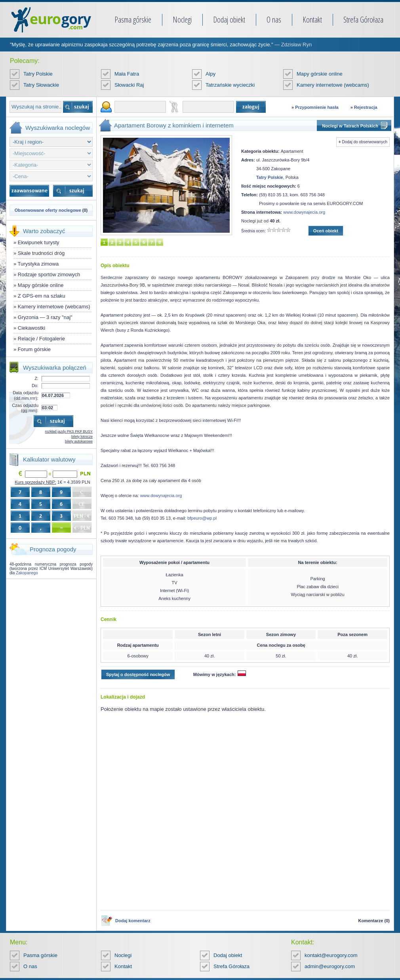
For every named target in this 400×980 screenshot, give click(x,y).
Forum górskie (34, 349)
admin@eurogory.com (330, 966)
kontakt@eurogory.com (331, 955)
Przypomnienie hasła (317, 107)
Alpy (210, 74)
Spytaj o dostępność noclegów (138, 674)
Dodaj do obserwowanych (365, 142)
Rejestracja (366, 107)
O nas (274, 20)
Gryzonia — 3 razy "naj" (45, 317)
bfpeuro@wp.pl (202, 518)
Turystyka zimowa (38, 264)
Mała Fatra (127, 74)
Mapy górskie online (320, 74)
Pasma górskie (133, 20)
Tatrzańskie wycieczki (230, 85)
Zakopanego (27, 573)
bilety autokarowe (79, 441)
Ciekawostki (31, 328)
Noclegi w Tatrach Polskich (350, 126)
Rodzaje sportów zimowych (49, 274)
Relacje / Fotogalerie (41, 339)
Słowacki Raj (129, 85)
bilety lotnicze (82, 437)
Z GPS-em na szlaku (42, 296)
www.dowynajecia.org (304, 212)
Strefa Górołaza (363, 20)
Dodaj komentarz (133, 921)
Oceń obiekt (326, 231)
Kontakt (312, 20)
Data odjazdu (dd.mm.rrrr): (26, 395)
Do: (35, 386)
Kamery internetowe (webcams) (333, 85)
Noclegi (182, 20)
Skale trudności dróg (41, 253)
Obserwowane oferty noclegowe (48, 210)
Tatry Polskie (38, 74)
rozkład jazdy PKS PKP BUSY (69, 431)
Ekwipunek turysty (39, 242)
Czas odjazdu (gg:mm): (25, 408)
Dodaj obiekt (229, 20)
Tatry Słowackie (41, 85)
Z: (36, 378)
